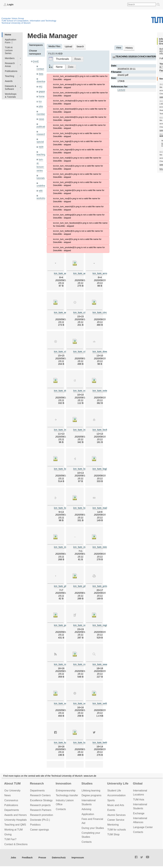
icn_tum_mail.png (102, 508)
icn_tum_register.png (85, 625)
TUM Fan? (10, 839)
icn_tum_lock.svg (64, 469)
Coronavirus (11, 800)
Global (138, 783)
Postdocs (35, 825)
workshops (42, 198)
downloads (42, 81)
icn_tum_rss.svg (82, 664)
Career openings (40, 830)
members (41, 114)
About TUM (12, 783)
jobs (41, 106)
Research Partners (41, 810)
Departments (12, 810)
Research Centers (40, 795)
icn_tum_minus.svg (103, 547)
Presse (42, 858)
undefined (42, 186)
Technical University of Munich (16, 23)
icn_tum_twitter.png (103, 743)
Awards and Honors (16, 815)
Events (111, 810)
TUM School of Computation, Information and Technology (29, 21)
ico (40, 101)
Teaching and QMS (15, 825)
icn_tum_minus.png (84, 547)
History (129, 48)
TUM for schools (117, 830)
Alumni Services (116, 815)
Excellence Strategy (41, 800)
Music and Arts (116, 805)
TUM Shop (113, 834)
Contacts (61, 809)
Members (10, 58)
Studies (87, 783)
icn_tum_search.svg (65, 703)
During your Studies (93, 828)
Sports (111, 800)
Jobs (13, 858)
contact (40, 69)
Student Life (114, 791)
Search (80, 46)
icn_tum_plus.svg (83, 586)
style (41, 147)
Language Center (143, 827)
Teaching (9, 76)
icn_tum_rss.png (63, 664)
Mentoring (113, 825)
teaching (41, 154)
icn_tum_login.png (84, 469)
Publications (11, 71)
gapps (42, 91)
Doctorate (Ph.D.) (40, 820)
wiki (41, 191)
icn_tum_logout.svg (84, 508)
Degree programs (91, 795)
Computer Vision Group (13, 18)
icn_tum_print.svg (64, 625)
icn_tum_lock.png (102, 430)
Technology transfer (67, 795)
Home (8, 35)
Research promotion (42, 815)
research (41, 134)
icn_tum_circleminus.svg (106, 312)
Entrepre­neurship (66, 791)
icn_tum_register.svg (104, 625)
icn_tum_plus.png (64, 586)
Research (37, 783)
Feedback (27, 858)
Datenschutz (59, 858)
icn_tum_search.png (104, 664)
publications (43, 127)
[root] (36, 61)
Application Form (10, 41)
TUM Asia (139, 800)
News (8, 795)
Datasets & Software (10, 88)
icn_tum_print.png (103, 586)
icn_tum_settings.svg (104, 703)
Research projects (40, 805)
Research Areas (10, 65)
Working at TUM (14, 830)
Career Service (116, 820)
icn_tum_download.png (105, 352)
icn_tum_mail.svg (64, 547)
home (42, 96)
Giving (8, 834)
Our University (12, 791)
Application (88, 814)
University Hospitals (16, 820)
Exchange (139, 813)
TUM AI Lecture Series (9, 50)
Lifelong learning (91, 791)
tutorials (41, 178)
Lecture (121, 90)
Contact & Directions (16, 844)
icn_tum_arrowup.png (105, 273)
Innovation (63, 783)
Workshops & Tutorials (11, 95)
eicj (41, 86)
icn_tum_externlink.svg (105, 391)
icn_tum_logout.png (65, 508)
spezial (40, 142)
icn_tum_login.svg (103, 469)
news (42, 119)
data (41, 74)
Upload (69, 46)
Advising (86, 809)
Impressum (78, 858)
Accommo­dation (116, 795)
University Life (118, 783)
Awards (9, 81)
